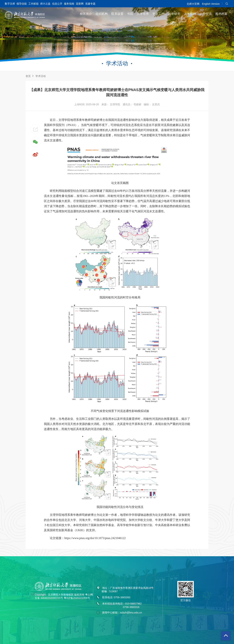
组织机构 (102, 14)
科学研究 (174, 14)
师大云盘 (45, 4)
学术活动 (41, 76)
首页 (28, 76)
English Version (211, 4)
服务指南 (69, 4)
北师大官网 (193, 4)
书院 (130, 14)
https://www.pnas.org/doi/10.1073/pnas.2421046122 (95, 538)
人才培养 (143, 14)
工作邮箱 (33, 4)
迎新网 (80, 4)
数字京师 (10, 4)
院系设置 (117, 14)
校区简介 (86, 14)
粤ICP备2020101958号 (77, 598)
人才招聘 (190, 14)
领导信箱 (22, 4)
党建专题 (90, 4)
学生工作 (158, 14)
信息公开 (57, 4)
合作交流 (206, 14)
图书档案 (221, 14)
